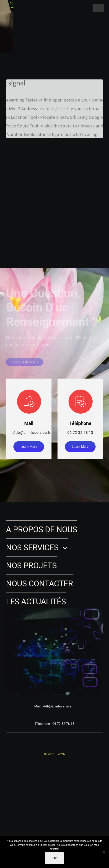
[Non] (104, 852)
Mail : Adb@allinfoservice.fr (54, 706)
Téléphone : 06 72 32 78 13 (54, 724)
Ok (54, 858)
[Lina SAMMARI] (10, 5)
